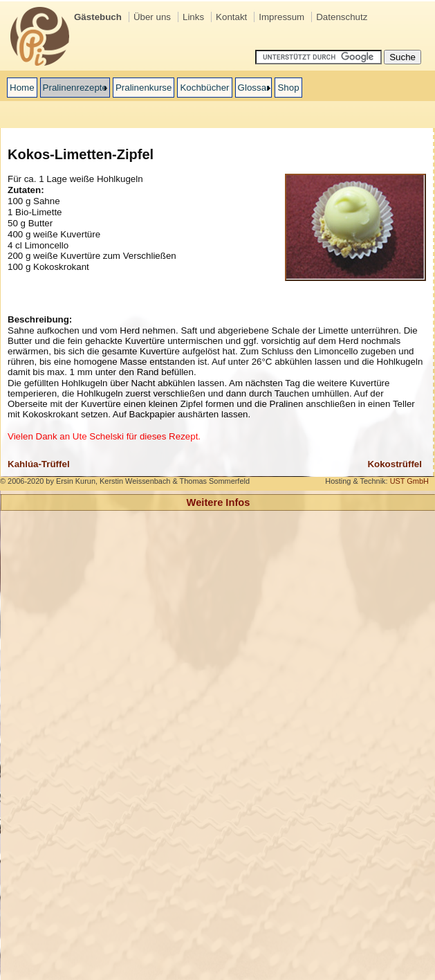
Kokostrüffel (395, 464)
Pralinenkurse (144, 88)
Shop (288, 88)
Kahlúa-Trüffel (39, 464)
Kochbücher (204, 88)
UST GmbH (409, 481)
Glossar (254, 88)
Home (22, 88)
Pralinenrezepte (75, 88)
